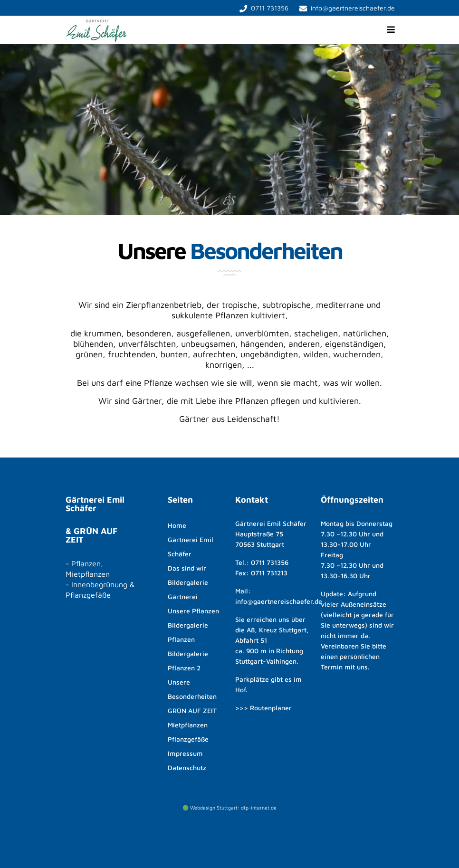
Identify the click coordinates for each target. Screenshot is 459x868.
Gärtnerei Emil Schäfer (191, 547)
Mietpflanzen (188, 725)
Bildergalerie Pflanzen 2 (188, 661)
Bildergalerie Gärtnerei (188, 589)
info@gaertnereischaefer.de (353, 8)
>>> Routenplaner (263, 708)
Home (177, 525)
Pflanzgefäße (188, 739)
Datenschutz (187, 768)
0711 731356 (270, 8)
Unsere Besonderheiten (192, 689)
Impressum (185, 753)
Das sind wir (187, 568)
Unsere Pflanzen (193, 611)
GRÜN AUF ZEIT (192, 711)
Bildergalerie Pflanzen (188, 632)
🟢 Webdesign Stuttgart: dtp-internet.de (229, 808)
